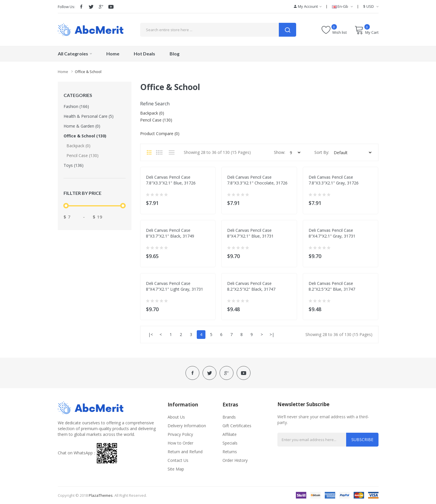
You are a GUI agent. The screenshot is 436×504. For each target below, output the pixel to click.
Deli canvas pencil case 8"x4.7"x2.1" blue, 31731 (250, 233)
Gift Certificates (237, 426)
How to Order (180, 443)
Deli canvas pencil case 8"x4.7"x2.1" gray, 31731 (332, 233)
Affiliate (230, 434)
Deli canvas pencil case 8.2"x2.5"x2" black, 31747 (251, 286)
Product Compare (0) (160, 134)
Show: (280, 152)
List (172, 152)
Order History (235, 460)
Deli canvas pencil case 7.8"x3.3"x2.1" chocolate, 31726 (257, 180)
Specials (230, 443)
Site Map (176, 469)
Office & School (88, 72)
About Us (176, 417)
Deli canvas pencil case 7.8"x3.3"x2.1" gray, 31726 (334, 180)
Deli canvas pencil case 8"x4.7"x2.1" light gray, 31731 (175, 286)
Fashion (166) (76, 106)
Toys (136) (74, 165)
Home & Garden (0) (82, 126)
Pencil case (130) (82, 155)
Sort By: (322, 152)
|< (151, 334)
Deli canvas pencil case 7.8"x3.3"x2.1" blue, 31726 (171, 180)
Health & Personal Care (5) (89, 116)
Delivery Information (187, 426)
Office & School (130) (85, 136)
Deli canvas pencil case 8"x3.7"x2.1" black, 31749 (170, 233)
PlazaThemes (101, 495)
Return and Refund (185, 452)
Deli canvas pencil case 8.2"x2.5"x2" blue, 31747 (332, 286)
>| (272, 334)
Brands (229, 417)
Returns (230, 452)
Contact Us (178, 460)
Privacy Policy (180, 434)
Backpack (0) (78, 146)
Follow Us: (66, 7)
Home (63, 72)
